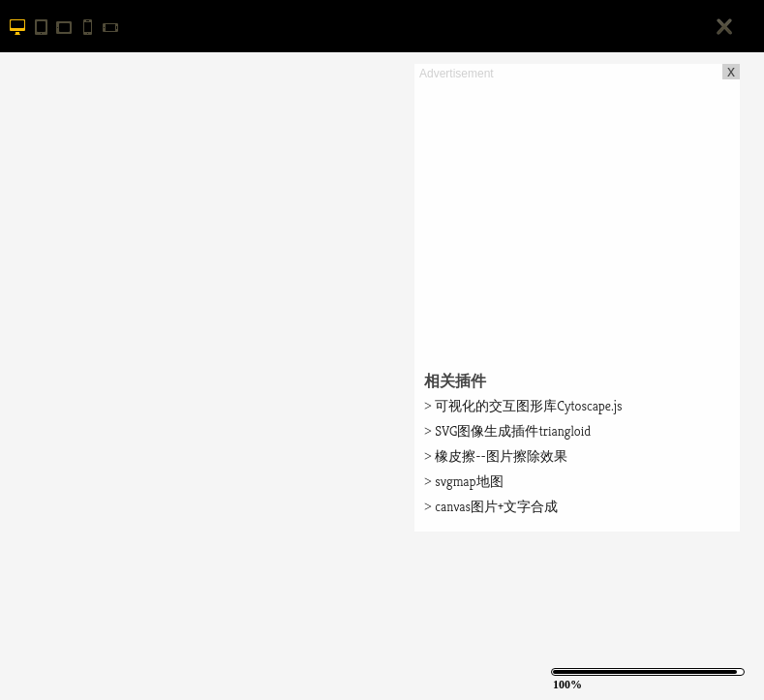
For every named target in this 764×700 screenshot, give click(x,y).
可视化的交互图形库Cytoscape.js (523, 406)
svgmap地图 (464, 481)
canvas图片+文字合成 (491, 506)
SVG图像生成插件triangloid (507, 431)
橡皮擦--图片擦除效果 (496, 456)
